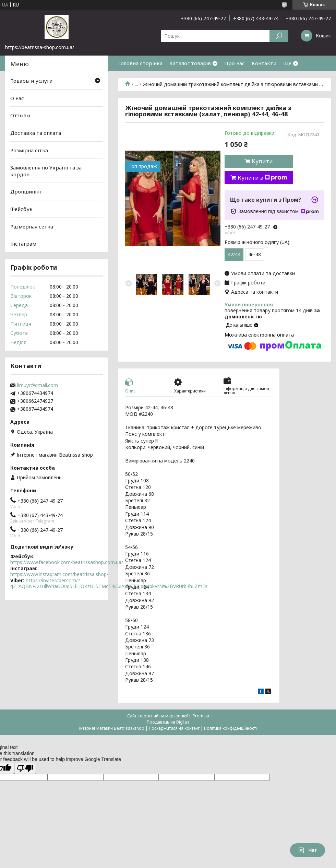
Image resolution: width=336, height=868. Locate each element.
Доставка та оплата (36, 133)
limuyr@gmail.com (38, 385)
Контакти (264, 63)
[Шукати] (279, 36)
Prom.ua (201, 716)
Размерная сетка (32, 226)
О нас (17, 98)
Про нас (235, 63)
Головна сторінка (140, 63)
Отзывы (20, 115)
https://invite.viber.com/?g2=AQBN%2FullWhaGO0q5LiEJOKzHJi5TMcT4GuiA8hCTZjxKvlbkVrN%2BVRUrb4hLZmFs (109, 583)
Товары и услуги (31, 81)
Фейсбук (21, 209)
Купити (262, 161)
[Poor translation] (25, 768)
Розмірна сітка (29, 150)
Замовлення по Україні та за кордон (46, 171)
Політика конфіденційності (230, 728)
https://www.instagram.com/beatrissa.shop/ (59, 574)
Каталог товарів (190, 63)
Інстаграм (23, 244)
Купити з (262, 178)
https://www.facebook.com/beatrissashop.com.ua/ (67, 562)
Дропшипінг (26, 191)
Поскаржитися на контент (174, 728)
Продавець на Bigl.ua (168, 722)
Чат (308, 850)
